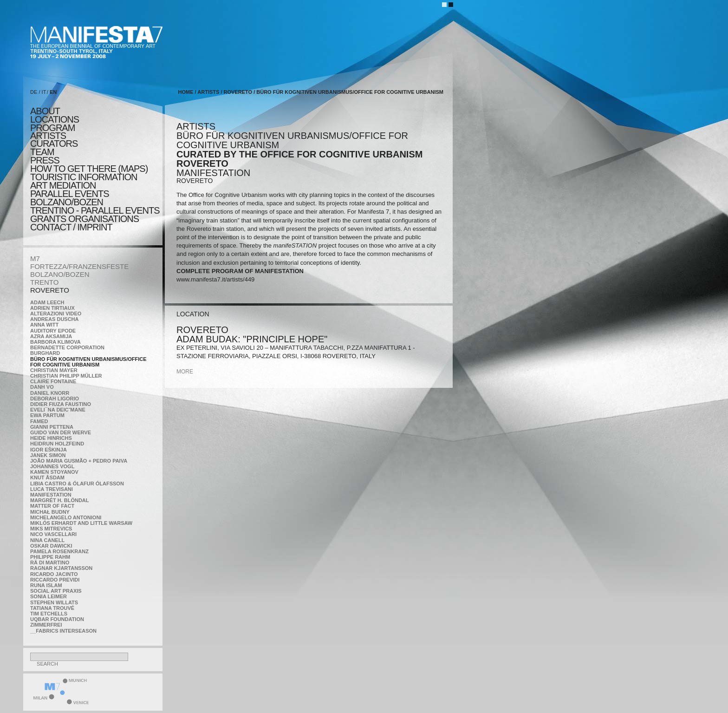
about (45, 111)
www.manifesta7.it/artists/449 (215, 279)
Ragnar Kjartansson (61, 568)
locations (55, 119)
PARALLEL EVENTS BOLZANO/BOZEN (70, 198)
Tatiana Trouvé (52, 608)
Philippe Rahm (50, 557)
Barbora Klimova (55, 342)
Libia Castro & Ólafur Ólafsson (77, 484)
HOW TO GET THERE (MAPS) (89, 169)
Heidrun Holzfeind (57, 444)
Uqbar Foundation (57, 619)
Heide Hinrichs (51, 438)
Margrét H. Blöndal (60, 500)
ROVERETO (50, 290)
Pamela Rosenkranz (59, 551)
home (186, 92)
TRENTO (44, 282)
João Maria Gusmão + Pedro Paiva (79, 461)
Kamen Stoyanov (54, 472)
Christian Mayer (54, 370)
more (185, 372)
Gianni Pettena (52, 427)
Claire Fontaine (53, 381)
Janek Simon (48, 455)
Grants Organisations (84, 219)
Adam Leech (47, 302)
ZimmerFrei (46, 625)
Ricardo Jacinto (54, 574)
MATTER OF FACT (52, 506)
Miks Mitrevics (51, 529)
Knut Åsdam (47, 478)
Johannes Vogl (52, 466)
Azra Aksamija (51, 336)
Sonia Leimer (49, 596)
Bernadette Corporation (67, 347)
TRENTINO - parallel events (95, 210)
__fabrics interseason (63, 631)
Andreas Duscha (55, 319)
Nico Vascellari (53, 534)
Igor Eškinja (49, 450)
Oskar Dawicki (51, 546)
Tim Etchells (49, 614)
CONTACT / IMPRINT (71, 227)
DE (34, 92)
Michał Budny (50, 512)
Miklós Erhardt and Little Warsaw (81, 523)
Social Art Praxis (56, 591)
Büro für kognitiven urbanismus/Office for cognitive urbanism (88, 362)
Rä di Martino (50, 563)
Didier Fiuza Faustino (61, 404)
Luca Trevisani (52, 489)
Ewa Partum (47, 415)
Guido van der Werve (61, 432)
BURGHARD (45, 353)
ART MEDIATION (63, 185)
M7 (35, 258)
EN (53, 92)
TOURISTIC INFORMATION (84, 177)
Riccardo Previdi (55, 580)
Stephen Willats (54, 602)
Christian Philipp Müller (66, 376)
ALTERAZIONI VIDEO (56, 314)
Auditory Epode (53, 331)
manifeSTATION (51, 495)
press (45, 160)
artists (48, 136)
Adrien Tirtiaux (52, 308)
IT (44, 92)
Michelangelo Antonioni (66, 517)
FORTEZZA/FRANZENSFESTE (79, 266)
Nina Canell (47, 540)
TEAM (42, 152)
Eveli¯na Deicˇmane (58, 410)
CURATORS (54, 144)
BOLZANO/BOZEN (60, 274)
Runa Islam (46, 585)
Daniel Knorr (50, 393)
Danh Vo (42, 387)
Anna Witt (44, 325)
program (52, 128)
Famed (39, 421)
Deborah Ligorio (55, 399)
